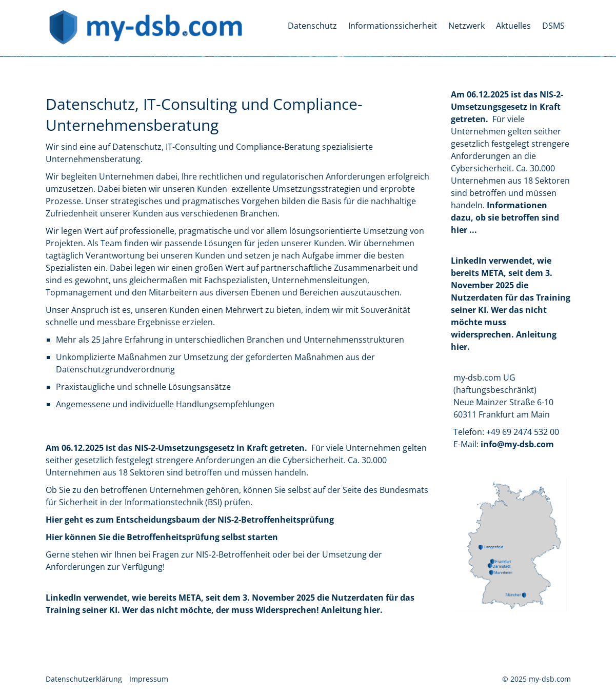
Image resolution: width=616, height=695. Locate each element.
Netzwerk (466, 26)
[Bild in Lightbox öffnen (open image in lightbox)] (510, 544)
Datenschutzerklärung (84, 679)
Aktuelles (513, 26)
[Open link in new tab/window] (505, 217)
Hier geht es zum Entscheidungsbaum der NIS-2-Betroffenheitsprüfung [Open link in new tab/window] (190, 520)
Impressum (149, 679)
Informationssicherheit (393, 26)
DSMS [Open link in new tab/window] (553, 26)
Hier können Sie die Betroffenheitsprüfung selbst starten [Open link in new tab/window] (162, 537)
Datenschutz (312, 26)
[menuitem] (313, 26)
